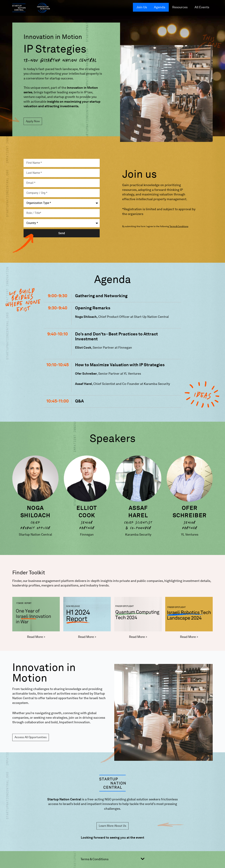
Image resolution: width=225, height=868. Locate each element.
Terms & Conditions (94, 859)
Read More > (36, 637)
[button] (113, 861)
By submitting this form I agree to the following (155, 226)
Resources (180, 7)
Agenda (160, 7)
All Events (202, 7)
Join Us (142, 7)
